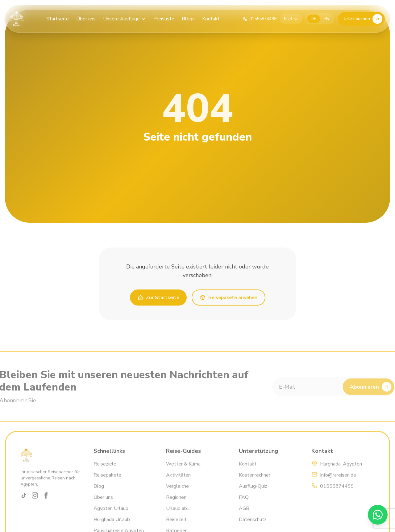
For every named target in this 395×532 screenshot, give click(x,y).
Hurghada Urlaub (112, 526)
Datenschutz (253, 526)
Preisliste (164, 19)
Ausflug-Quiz (253, 492)
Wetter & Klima (183, 470)
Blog (99, 492)
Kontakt (211, 19)
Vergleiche (177, 492)
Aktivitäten (178, 481)
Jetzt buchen (363, 19)
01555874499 (337, 492)
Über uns (86, 19)
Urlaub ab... (178, 515)
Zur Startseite (158, 298)
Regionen (176, 504)
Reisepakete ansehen (229, 298)
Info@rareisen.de (338, 481)
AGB (244, 515)
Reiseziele (105, 470)
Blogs (188, 19)
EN (326, 19)
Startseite (58, 19)
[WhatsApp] (378, 515)
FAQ (244, 504)
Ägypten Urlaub (111, 515)
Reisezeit (176, 526)
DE (314, 19)
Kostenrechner (255, 481)
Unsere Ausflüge (125, 19)
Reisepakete (107, 481)
